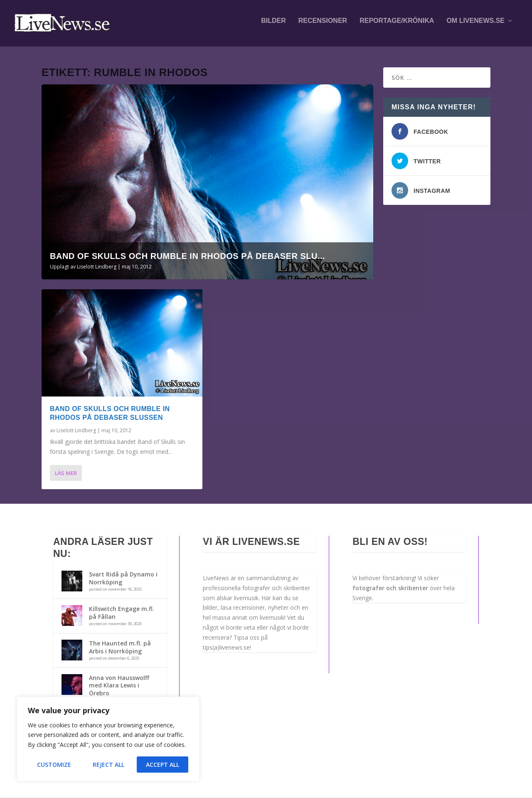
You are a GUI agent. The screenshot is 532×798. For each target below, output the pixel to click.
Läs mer (66, 474)
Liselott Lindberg (97, 267)
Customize (54, 765)
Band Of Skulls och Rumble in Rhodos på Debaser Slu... (187, 257)
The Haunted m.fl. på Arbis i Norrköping (120, 648)
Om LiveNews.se (475, 26)
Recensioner (323, 26)
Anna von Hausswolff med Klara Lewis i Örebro (119, 686)
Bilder (273, 26)
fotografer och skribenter (390, 589)
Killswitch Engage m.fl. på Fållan (122, 613)
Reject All (108, 765)
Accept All (163, 765)
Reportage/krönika (397, 26)
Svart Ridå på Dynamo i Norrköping (123, 579)
